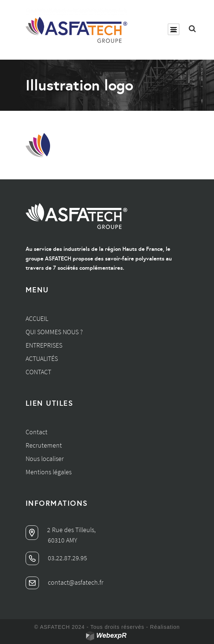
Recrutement (44, 445)
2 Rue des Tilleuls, (61, 530)
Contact (38, 372)
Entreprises (44, 345)
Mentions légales (49, 472)
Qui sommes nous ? (54, 332)
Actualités (42, 358)
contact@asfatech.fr (65, 582)
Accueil (37, 318)
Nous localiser (45, 459)
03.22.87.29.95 (56, 558)
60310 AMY (62, 540)
